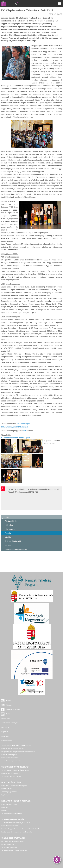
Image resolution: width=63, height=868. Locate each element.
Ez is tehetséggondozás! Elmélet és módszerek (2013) (20, 829)
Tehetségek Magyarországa (11, 776)
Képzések (5, 807)
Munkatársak (6, 718)
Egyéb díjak (5, 795)
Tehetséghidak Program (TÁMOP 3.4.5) (15, 770)
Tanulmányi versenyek (9, 847)
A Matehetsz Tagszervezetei (11, 761)
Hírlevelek (9, 525)
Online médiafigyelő (13, 541)
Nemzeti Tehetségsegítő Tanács (12, 749)
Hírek (7, 517)
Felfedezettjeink (7, 789)
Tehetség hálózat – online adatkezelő (14, 850)
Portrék (8, 545)
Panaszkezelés (7, 741)
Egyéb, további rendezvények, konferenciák (16, 832)
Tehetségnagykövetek (9, 792)
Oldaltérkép (5, 736)
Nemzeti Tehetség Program (11, 773)
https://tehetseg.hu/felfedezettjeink (14, 426)
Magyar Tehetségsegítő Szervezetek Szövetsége (18, 752)
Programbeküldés (8, 844)
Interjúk (8, 537)
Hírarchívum (10, 529)
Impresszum (6, 727)
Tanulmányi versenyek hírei (16, 549)
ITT (25, 431)
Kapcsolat (5, 732)
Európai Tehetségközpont (10, 758)
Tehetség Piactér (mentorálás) (12, 813)
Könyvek (4, 810)
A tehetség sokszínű (13, 709)
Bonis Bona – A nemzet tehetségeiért (14, 786)
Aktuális (8, 533)
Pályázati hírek (11, 521)
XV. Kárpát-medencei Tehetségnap (15, 438)
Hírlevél (8, 701)
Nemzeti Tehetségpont (9, 755)
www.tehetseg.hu (23, 424)
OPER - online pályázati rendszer (13, 841)
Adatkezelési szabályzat (10, 723)
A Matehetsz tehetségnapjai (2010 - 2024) (16, 823)
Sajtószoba (9, 705)
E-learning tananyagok (9, 804)
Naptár (8, 714)
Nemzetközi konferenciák (10, 826)
